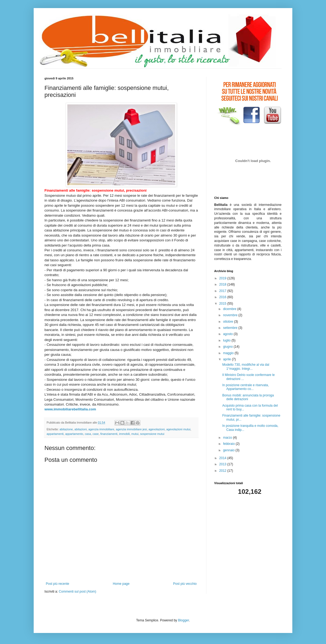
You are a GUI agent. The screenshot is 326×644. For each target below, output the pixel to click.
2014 (223, 458)
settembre (231, 328)
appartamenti (55, 434)
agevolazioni (157, 429)
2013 (223, 464)
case (96, 434)
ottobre (229, 322)
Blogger (184, 620)
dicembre (230, 309)
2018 (223, 284)
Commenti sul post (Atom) (77, 592)
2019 (223, 278)
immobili (124, 434)
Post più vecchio (185, 584)
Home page (121, 584)
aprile (228, 359)
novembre (231, 315)
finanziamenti (109, 434)
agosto (228, 334)
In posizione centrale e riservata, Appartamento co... (246, 387)
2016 (223, 297)
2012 (223, 471)
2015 (223, 304)
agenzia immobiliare (101, 429)
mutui (135, 434)
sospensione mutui (152, 434)
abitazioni (81, 429)
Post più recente (58, 584)
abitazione (66, 429)
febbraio (229, 444)
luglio (227, 340)
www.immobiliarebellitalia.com (70, 409)
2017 (223, 291)
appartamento (74, 434)
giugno (228, 347)
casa (88, 434)
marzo (228, 438)
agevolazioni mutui (178, 429)
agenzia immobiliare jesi (131, 429)
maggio (229, 353)
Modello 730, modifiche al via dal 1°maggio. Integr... (246, 367)
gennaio (229, 450)
